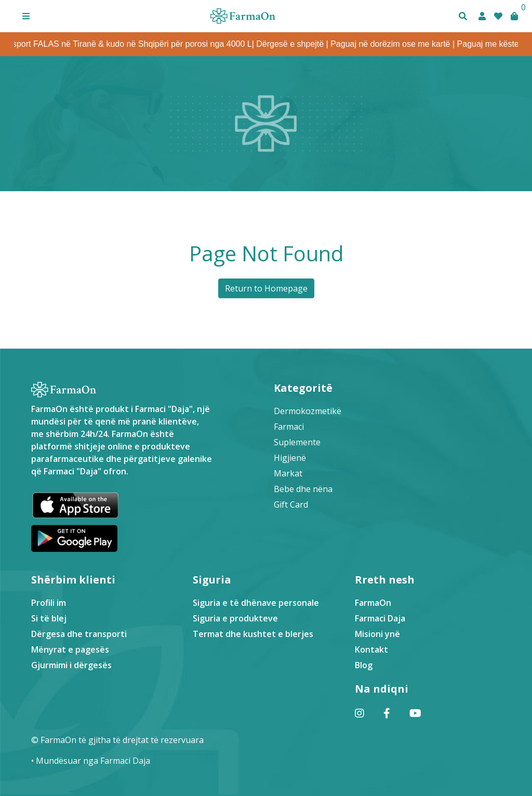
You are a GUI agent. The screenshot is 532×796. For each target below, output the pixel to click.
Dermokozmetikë (308, 411)
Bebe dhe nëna (303, 489)
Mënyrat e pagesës (70, 649)
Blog (364, 665)
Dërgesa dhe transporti (79, 634)
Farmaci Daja (380, 618)
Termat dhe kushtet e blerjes (253, 634)
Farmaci (289, 427)
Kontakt (371, 649)
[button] (26, 16)
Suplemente (297, 442)
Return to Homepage (266, 288)
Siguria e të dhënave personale (256, 603)
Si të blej (49, 618)
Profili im (49, 603)
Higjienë (290, 458)
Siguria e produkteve (235, 618)
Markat (288, 473)
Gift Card (291, 505)
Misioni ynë (377, 634)
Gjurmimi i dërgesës (71, 665)
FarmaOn (373, 603)
